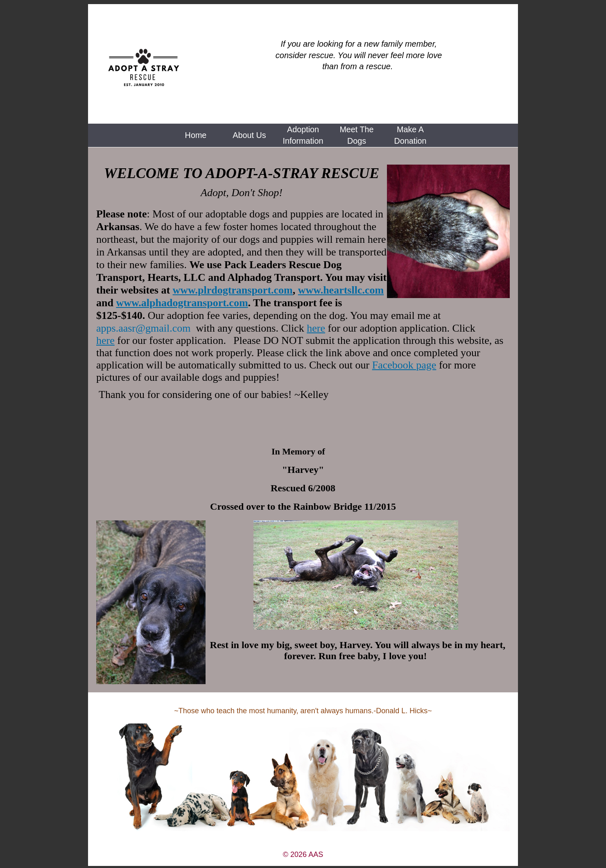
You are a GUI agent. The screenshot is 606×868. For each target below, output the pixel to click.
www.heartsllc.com (341, 290)
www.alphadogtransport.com (182, 303)
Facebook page (404, 365)
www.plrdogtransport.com (233, 290)
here (316, 328)
